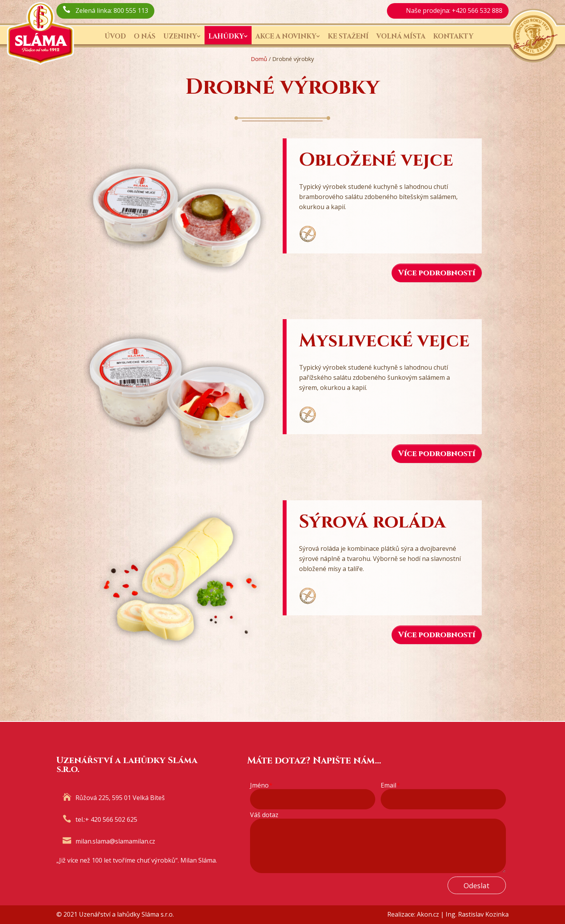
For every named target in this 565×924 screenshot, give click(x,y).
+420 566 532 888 (477, 10)
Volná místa (401, 36)
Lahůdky (226, 36)
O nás (145, 36)
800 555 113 (131, 10)
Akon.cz (428, 914)
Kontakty (453, 36)
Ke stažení (348, 36)
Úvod (115, 36)
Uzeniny (180, 36)
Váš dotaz (264, 815)
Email (390, 785)
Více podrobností (437, 273)
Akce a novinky (286, 36)
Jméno (261, 785)
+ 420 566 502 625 (111, 819)
